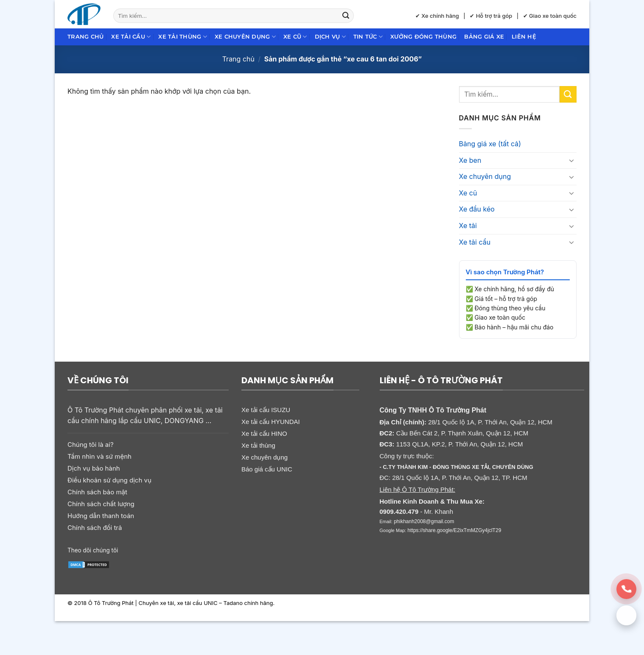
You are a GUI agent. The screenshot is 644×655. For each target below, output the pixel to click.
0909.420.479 (399, 511)
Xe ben (470, 160)
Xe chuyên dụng (245, 37)
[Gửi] (346, 16)
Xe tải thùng (183, 37)
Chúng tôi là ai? (91, 445)
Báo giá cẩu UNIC (267, 469)
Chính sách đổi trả (95, 528)
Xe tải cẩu (131, 37)
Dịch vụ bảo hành (94, 468)
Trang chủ (85, 37)
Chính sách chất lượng (101, 504)
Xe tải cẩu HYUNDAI (271, 422)
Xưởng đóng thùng (423, 37)
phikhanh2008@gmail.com (424, 521)
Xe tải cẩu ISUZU (266, 410)
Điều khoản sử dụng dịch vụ (109, 480)
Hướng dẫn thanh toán (101, 516)
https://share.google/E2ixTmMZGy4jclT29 (455, 530)
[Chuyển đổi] (571, 160)
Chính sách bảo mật (97, 492)
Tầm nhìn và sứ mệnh (99, 456)
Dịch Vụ (330, 37)
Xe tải (468, 226)
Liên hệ (524, 37)
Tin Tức (368, 37)
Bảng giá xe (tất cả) (490, 144)
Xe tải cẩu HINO (264, 433)
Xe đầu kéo (477, 209)
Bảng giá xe (484, 37)
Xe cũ (295, 37)
